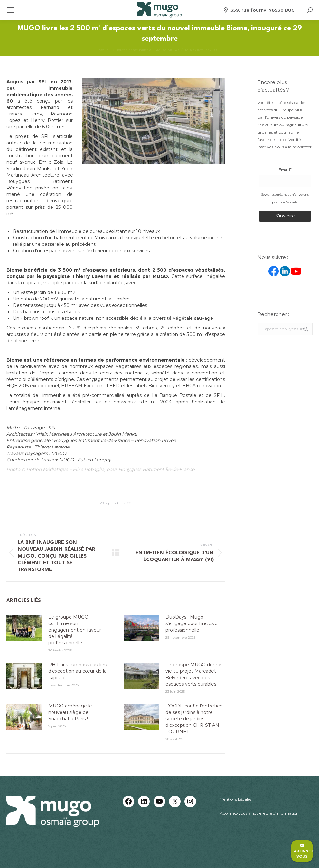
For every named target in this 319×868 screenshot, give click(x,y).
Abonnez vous (303, 851)
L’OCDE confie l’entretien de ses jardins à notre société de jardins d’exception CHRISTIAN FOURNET (194, 719)
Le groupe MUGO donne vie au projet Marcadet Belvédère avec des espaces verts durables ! (193, 674)
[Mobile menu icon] (11, 10)
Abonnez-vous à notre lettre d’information (259, 813)
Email (285, 170)
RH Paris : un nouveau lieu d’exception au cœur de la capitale (78, 671)
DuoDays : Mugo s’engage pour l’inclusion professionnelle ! (193, 623)
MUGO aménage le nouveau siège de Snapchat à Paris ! (70, 712)
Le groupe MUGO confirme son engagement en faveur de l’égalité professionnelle (75, 630)
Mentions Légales (236, 799)
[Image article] (24, 628)
